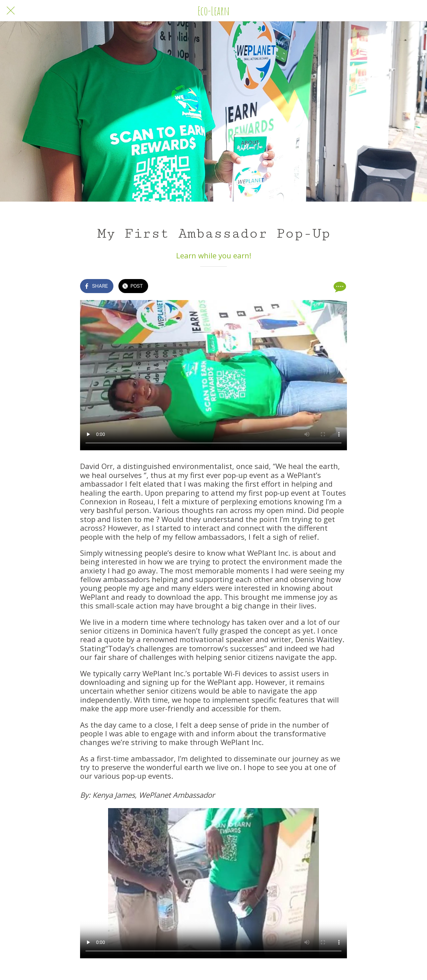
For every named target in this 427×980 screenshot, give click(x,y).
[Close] (11, 11)
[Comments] (339, 287)
